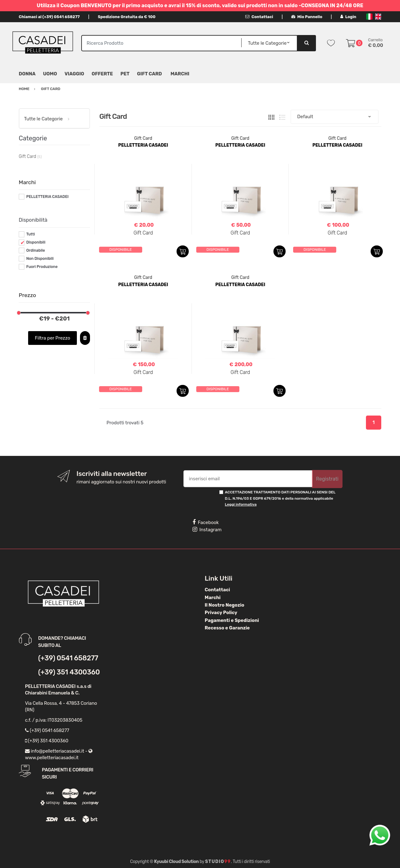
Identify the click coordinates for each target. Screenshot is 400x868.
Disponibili (36, 242)
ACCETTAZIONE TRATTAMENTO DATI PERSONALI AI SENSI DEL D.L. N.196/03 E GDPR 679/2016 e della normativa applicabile (280, 498)
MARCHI (180, 74)
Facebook (206, 522)
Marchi (213, 598)
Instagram (207, 529)
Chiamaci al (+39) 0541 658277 (49, 17)
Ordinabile (36, 250)
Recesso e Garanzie (227, 628)
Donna (27, 74)
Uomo (50, 74)
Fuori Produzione (42, 267)
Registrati (327, 479)
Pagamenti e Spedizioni (232, 620)
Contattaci (259, 17)
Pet (125, 74)
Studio (218, 862)
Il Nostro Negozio (225, 605)
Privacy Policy (221, 613)
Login (348, 17)
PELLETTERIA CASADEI (47, 197)
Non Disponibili (40, 259)
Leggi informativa (241, 504)
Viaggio (74, 74)
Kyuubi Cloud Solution (176, 862)
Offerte (102, 74)
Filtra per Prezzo (53, 338)
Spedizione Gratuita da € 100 (127, 17)
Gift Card (150, 74)
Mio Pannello (307, 17)
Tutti (31, 234)
